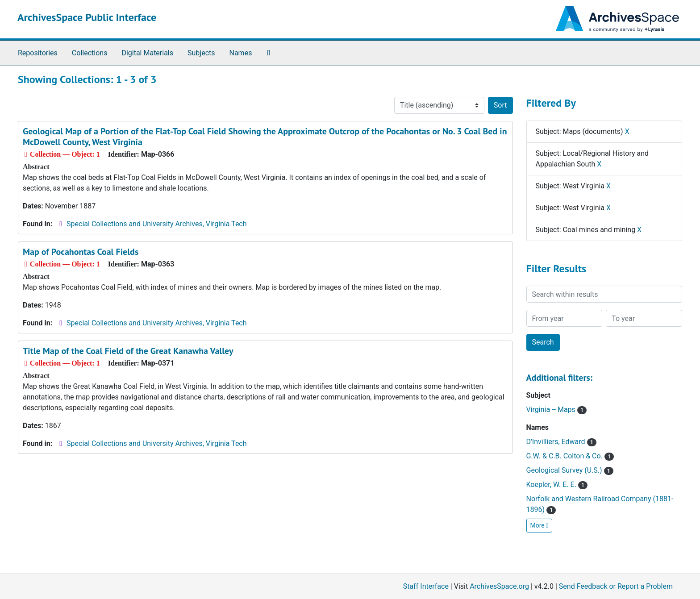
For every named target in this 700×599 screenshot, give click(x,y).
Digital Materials (147, 53)
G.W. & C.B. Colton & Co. (570, 456)
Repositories (38, 53)
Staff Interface (426, 586)
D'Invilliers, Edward (561, 442)
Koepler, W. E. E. (557, 485)
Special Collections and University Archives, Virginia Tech (156, 224)
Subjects (201, 53)
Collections (90, 53)
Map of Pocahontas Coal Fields (81, 252)
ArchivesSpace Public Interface (87, 17)
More (540, 525)
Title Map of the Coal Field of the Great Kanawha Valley (128, 351)
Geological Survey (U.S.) (570, 470)
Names (241, 53)
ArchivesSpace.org (499, 586)
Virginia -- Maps (557, 410)
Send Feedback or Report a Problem (616, 586)
